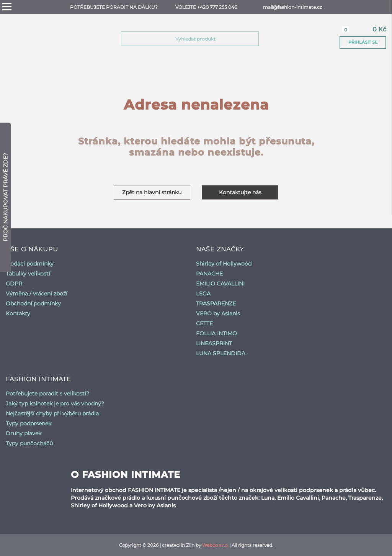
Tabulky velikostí (28, 274)
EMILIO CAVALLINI (220, 284)
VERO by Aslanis (218, 313)
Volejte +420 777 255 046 (206, 7)
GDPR (14, 284)
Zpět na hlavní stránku (152, 192)
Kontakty (18, 313)
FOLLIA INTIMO (216, 333)
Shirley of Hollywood (224, 264)
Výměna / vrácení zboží (37, 294)
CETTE (204, 323)
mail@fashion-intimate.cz (292, 7)
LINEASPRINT (214, 343)
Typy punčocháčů (29, 443)
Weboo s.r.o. (215, 545)
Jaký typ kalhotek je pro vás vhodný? (55, 403)
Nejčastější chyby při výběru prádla (52, 413)
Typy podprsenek (29, 423)
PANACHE (209, 274)
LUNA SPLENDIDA (221, 353)
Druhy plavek (24, 433)
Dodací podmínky (30, 264)
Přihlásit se (363, 42)
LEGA (203, 294)
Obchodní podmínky (33, 303)
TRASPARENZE (216, 303)
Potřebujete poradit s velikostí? (47, 394)
